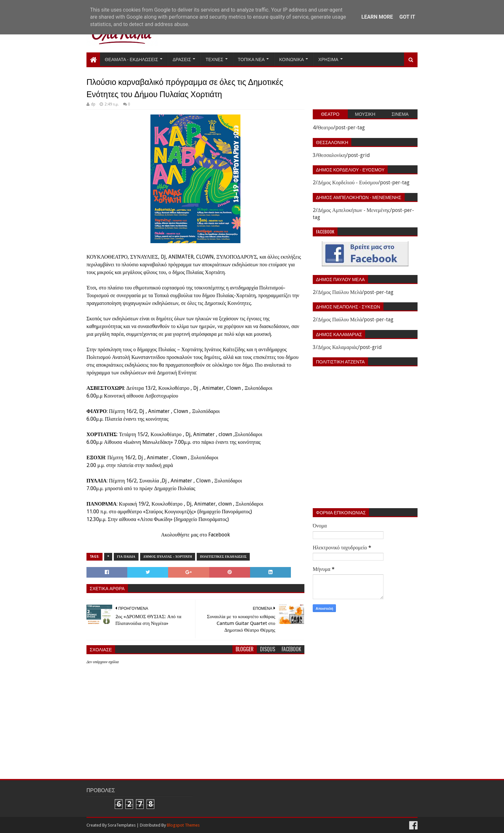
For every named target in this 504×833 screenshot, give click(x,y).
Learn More (377, 17)
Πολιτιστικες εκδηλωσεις (223, 557)
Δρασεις (182, 59)
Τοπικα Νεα (251, 59)
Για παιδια (126, 557)
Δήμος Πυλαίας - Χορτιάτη (168, 557)
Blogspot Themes (183, 825)
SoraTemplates (122, 825)
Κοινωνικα (291, 59)
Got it (407, 17)
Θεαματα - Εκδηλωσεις (131, 59)
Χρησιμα (328, 59)
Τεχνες (214, 59)
